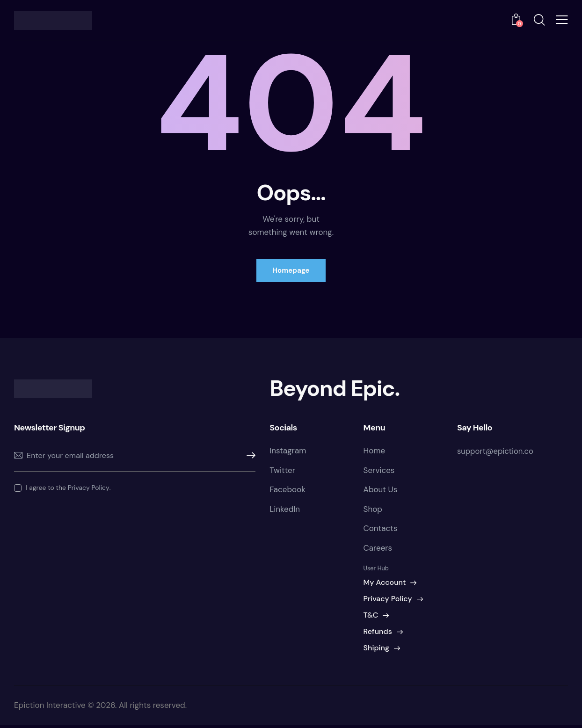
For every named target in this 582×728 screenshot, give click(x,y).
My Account (385, 585)
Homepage (291, 271)
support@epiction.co (496, 452)
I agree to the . (68, 488)
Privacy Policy (89, 489)
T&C (371, 618)
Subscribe (248, 456)
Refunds (378, 634)
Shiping (376, 651)
